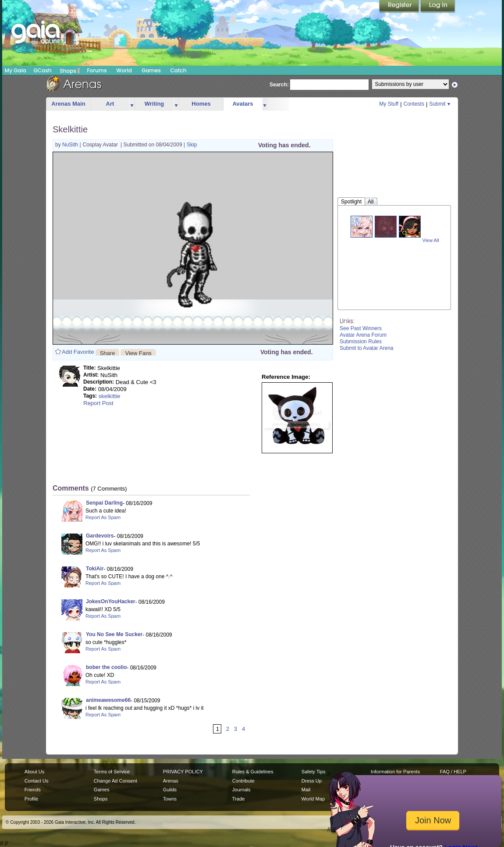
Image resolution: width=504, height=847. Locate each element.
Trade (238, 799)
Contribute (243, 781)
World (124, 70)
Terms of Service (112, 772)
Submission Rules (361, 342)
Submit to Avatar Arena (367, 348)
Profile (31, 799)
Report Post (98, 403)
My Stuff (389, 104)
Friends (33, 790)
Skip (192, 145)
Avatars (243, 104)
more (132, 104)
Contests (414, 104)
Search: (279, 85)
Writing (154, 104)
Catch (179, 70)
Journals (241, 790)
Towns (170, 799)
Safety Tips (314, 772)
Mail (306, 790)
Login (438, 7)
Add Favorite (78, 352)
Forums (97, 70)
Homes (201, 104)
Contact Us (37, 781)
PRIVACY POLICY (183, 772)
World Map (313, 799)
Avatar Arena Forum (363, 335)
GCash (43, 70)
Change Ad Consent (115, 781)
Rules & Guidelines (253, 772)
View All (431, 240)
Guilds (170, 790)
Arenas (171, 781)
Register (400, 7)
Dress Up (312, 781)
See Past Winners (361, 328)
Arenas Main (68, 104)
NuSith (71, 145)
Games (151, 70)
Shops (70, 71)
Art (110, 104)
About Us (34, 772)
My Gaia (15, 70)
